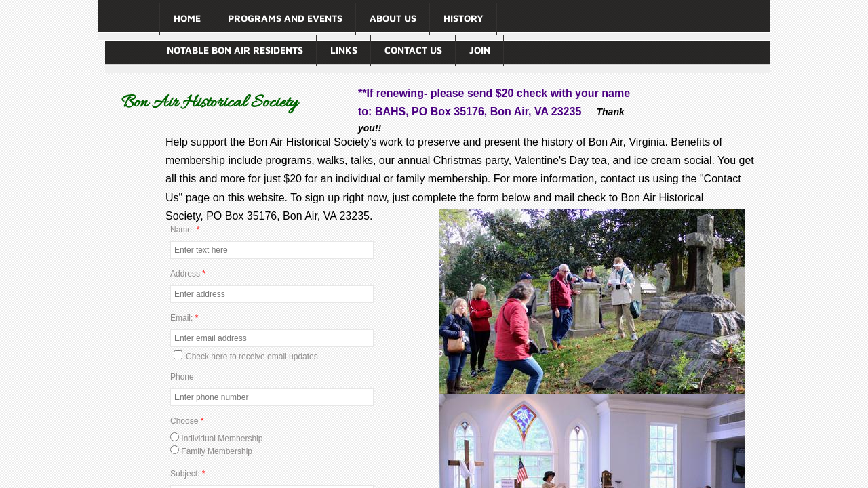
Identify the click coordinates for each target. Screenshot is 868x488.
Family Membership (211, 451)
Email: (184, 318)
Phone (182, 377)
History (463, 18)
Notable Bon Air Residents (235, 50)
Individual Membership (216, 439)
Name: (185, 230)
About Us (393, 18)
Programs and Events (285, 18)
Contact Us (413, 50)
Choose (187, 421)
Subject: (188, 474)
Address (188, 274)
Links (344, 50)
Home (187, 18)
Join (480, 50)
